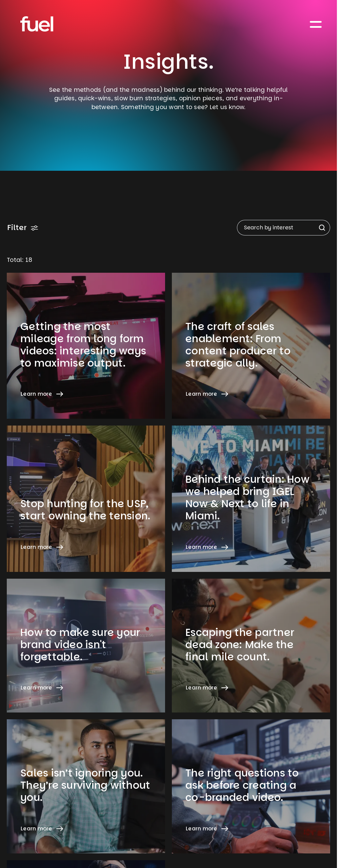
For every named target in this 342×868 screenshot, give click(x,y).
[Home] (37, 24)
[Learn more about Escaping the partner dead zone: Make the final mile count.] (251, 646)
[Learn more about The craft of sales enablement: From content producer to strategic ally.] (251, 346)
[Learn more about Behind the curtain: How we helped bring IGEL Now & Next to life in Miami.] (251, 499)
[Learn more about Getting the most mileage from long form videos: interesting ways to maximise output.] (86, 346)
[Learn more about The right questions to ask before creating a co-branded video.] (251, 786)
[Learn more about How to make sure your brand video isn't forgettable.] (86, 646)
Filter (23, 228)
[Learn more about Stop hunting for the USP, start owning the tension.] (86, 499)
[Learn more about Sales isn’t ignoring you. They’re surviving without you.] (86, 786)
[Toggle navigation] (316, 24)
